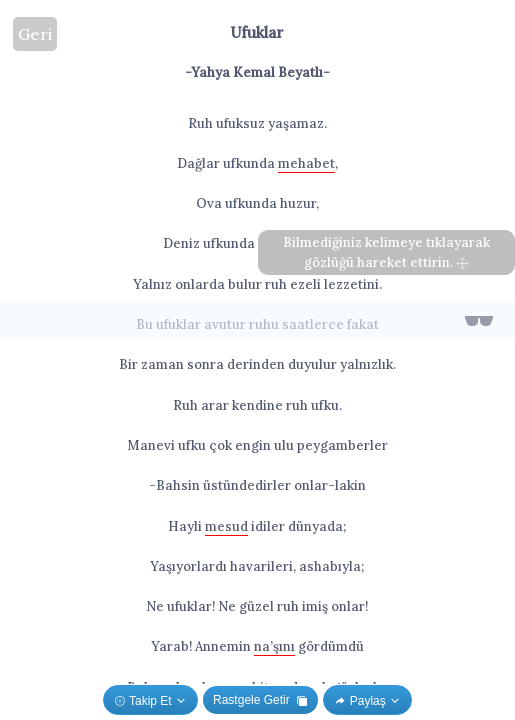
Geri (35, 34)
